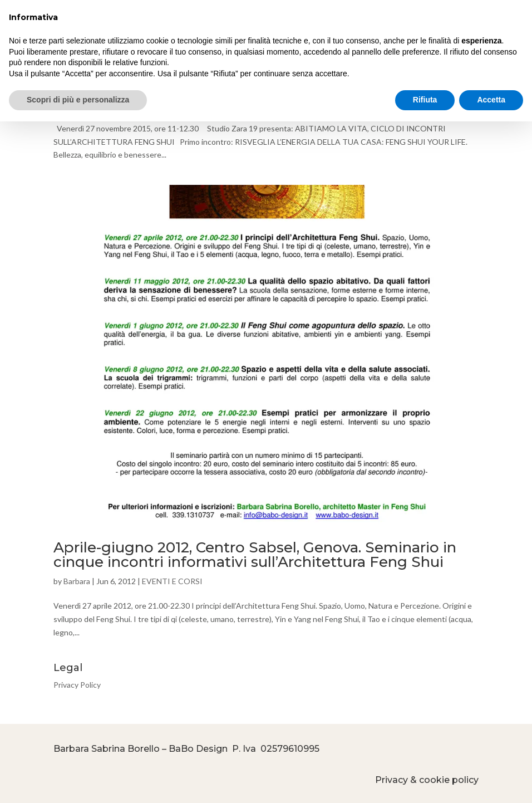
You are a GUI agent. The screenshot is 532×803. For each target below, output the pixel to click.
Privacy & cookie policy (427, 780)
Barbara (77, 581)
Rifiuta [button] (425, 100)
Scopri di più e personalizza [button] (78, 100)
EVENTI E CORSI (172, 581)
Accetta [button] (491, 100)
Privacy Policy (77, 685)
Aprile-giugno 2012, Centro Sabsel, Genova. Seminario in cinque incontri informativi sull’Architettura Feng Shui (255, 555)
